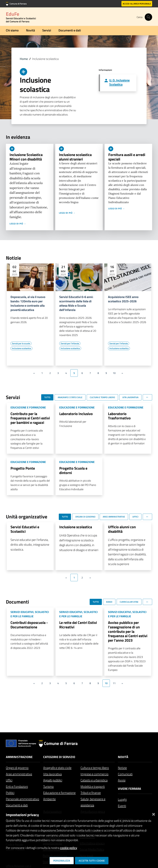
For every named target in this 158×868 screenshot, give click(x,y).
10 (114, 373)
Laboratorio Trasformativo (119, 416)
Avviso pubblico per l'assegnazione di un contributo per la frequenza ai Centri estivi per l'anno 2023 (128, 631)
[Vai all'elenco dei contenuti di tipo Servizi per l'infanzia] (70, 343)
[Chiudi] (154, 814)
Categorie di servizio (59, 757)
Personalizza (62, 861)
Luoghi (122, 799)
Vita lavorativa (52, 774)
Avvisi (122, 780)
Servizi (47, 30)
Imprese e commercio (95, 774)
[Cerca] (148, 17)
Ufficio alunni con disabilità (122, 529)
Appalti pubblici (53, 780)
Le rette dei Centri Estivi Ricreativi (78, 625)
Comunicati (125, 774)
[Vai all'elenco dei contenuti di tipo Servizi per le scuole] (21, 343)
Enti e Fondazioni (17, 786)
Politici (10, 793)
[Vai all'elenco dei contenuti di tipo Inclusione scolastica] (21, 348)
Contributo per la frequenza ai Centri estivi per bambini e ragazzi (30, 418)
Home (24, 59)
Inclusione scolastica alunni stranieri (75, 157)
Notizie (122, 768)
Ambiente (49, 799)
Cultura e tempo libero (95, 768)
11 (114, 683)
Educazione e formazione (59, 793)
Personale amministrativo (23, 799)
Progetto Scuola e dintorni (73, 470)
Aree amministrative (19, 774)
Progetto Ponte (23, 468)
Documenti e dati (70, 30)
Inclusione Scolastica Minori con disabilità (26, 157)
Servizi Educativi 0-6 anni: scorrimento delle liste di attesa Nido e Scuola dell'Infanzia (76, 303)
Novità (30, 30)
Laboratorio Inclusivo (76, 414)
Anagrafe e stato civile (57, 768)
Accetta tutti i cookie (92, 861)
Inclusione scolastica (76, 527)
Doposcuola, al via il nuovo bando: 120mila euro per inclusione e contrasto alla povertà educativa (28, 303)
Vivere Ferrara (129, 789)
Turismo (48, 786)
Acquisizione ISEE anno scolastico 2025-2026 (123, 299)
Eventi (122, 806)
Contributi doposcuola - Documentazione (29, 625)
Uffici (9, 780)
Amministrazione (19, 757)
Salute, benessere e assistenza (93, 802)
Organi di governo (17, 768)
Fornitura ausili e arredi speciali (127, 157)
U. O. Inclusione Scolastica (119, 82)
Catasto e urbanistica (94, 780)
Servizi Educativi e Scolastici (25, 529)
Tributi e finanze (91, 793)
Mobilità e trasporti (93, 786)
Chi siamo (12, 30)
